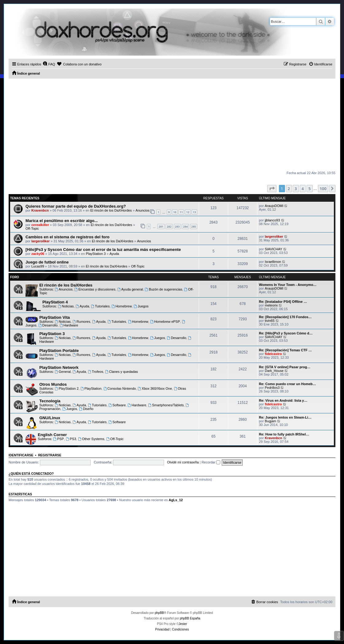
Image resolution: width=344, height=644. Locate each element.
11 (181, 212)
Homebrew (122, 306)
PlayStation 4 (55, 302)
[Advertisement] (172, 125)
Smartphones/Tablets (166, 405)
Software (117, 405)
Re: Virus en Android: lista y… (283, 400)
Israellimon (273, 262)
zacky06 (38, 254)
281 (161, 226)
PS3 (71, 439)
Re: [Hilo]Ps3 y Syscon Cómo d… (286, 333)
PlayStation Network (59, 367)
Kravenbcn (40, 210)
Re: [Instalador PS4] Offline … (283, 302)
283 (177, 226)
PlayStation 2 (67, 388)
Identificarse (21, 455)
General (63, 372)
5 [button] (309, 189)
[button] (272, 189)
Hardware (69, 325)
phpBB (159, 613)
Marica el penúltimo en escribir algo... (62, 221)
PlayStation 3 (96, 254)
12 (188, 212)
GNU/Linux (50, 418)
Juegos (141, 306)
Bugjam (270, 421)
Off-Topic (32, 228)
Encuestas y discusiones (95, 289)
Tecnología (50, 401)
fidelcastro (273, 354)
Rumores (81, 322)
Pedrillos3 (272, 388)
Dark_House (274, 371)
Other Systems (91, 439)
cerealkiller (40, 225)
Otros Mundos (53, 384)
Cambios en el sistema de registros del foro (67, 237)
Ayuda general (130, 289)
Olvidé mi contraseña (183, 462)
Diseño (86, 409)
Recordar (211, 462)
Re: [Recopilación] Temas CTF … (285, 350)
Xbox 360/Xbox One (155, 388)
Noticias (66, 306)
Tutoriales (100, 306)
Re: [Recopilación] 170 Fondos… (285, 317)
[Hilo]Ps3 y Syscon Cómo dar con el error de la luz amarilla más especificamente (103, 250)
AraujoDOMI (274, 206)
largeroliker (41, 241)
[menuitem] (49, 64)
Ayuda (114, 254)
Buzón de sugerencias (164, 289)
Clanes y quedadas (121, 372)
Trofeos (96, 372)
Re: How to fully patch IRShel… (284, 434)
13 (194, 212)
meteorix (271, 305)
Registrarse (50, 455)
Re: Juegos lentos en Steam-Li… (285, 417)
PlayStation (91, 388)
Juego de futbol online (47, 262)
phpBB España (190, 618)
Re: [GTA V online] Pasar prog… (285, 367)
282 (169, 226)
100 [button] (323, 189)
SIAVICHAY (274, 249)
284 (185, 226)
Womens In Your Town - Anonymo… (288, 285)
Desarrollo (48, 325)
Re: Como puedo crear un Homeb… (287, 384)
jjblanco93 (272, 220)
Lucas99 (38, 266)
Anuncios (142, 210)
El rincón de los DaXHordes (111, 210)
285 (194, 226)
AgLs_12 (176, 500)
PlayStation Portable (59, 351)
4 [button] (303, 189)
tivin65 (270, 321)
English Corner (52, 435)
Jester (183, 624)
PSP (59, 439)
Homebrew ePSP (165, 322)
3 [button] (296, 189)
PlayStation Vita (55, 317)
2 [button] (289, 189)
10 (175, 212)
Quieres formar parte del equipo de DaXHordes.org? (76, 206)
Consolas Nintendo (120, 388)
